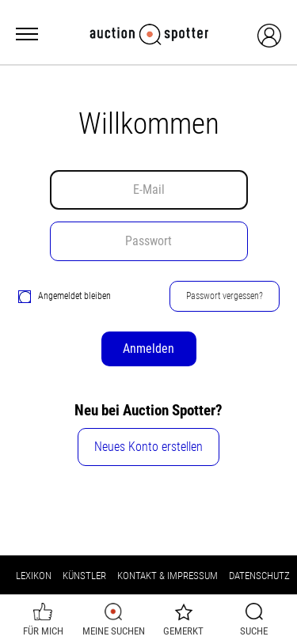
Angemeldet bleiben (65, 296)
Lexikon (34, 576)
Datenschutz (259, 576)
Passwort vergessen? (225, 296)
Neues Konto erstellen (148, 447)
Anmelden (148, 349)
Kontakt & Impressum (168, 576)
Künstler (84, 576)
